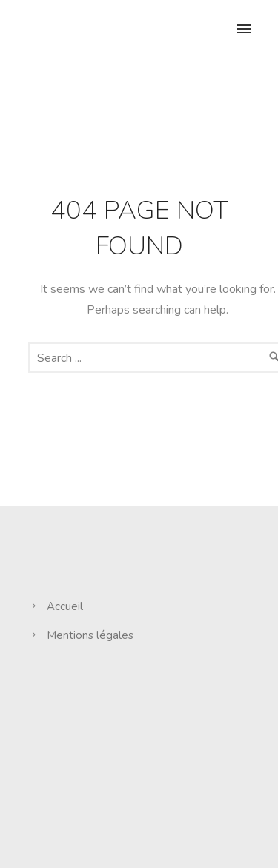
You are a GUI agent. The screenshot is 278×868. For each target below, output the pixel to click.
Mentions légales (90, 635)
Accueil (65, 606)
